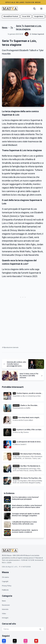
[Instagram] (26, 641)
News (5, 28)
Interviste (5, 609)
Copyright (5, 582)
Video (4, 614)
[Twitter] (15, 641)
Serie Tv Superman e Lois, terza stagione (29, 27)
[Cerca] (34, 9)
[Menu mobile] (41, 9)
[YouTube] (36, 641)
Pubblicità (5, 590)
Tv (12, 28)
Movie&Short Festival (11, 16)
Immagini (5, 618)
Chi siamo (5, 577)
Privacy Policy (7, 586)
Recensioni (6, 605)
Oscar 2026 (26, 16)
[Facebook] (4, 641)
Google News (39, 16)
